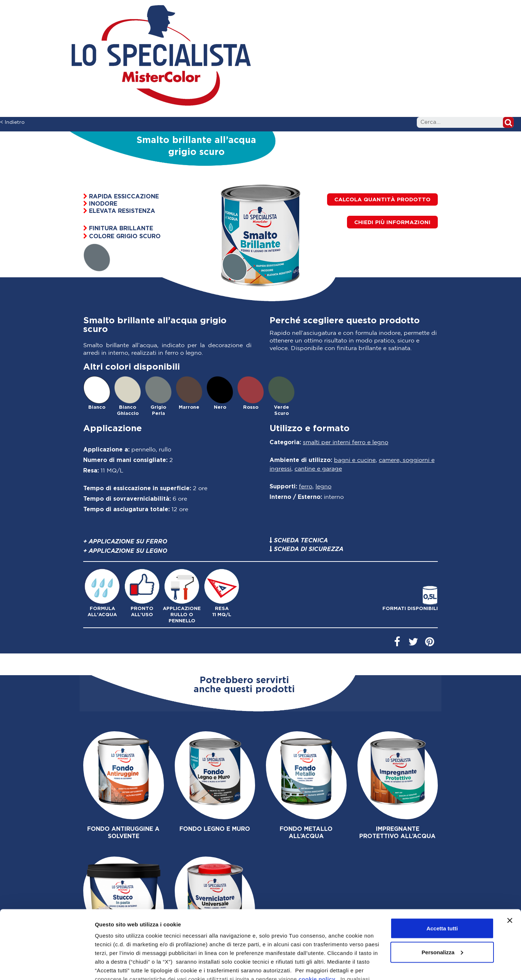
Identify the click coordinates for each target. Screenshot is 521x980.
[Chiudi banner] (510, 871)
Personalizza (442, 902)
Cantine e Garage (318, 469)
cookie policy (317, 929)
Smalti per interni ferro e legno (346, 443)
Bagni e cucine (355, 460)
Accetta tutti (442, 878)
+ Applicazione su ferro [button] (125, 541)
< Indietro (12, 122)
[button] (392, 222)
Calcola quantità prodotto (382, 199)
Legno (323, 487)
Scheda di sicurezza (309, 549)
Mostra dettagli (114, 966)
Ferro (306, 487)
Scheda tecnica (301, 540)
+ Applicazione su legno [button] (125, 551)
